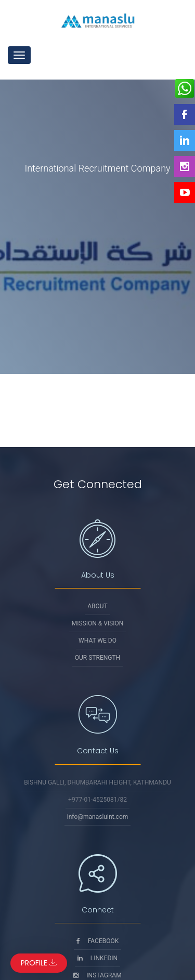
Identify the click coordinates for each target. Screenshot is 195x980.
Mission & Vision (98, 623)
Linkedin (97, 958)
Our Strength (97, 658)
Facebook (98, 941)
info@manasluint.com (98, 817)
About (97, 606)
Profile (39, 963)
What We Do (97, 641)
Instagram (97, 975)
